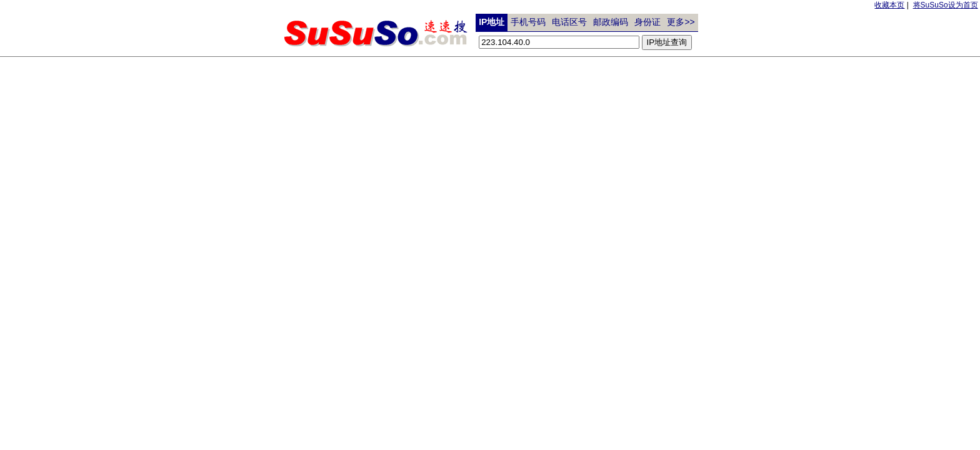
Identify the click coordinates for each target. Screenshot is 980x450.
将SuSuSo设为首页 (946, 5)
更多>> (681, 22)
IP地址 (492, 22)
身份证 (647, 22)
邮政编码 (611, 22)
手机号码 (528, 22)
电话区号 (569, 22)
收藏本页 (889, 5)
